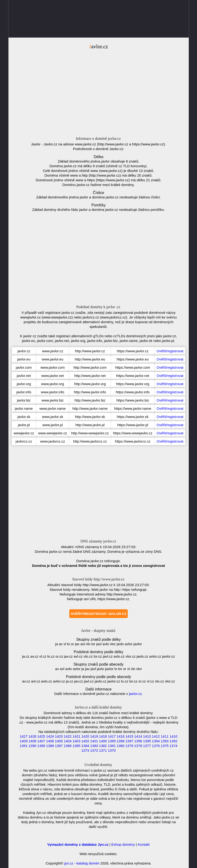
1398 (121, 741)
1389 (41, 746)
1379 (129, 746)
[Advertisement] (99, 91)
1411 (164, 736)
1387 (59, 746)
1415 (129, 736)
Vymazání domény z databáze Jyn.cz (78, 844)
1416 (121, 736)
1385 (76, 746)
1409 (24, 741)
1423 (59, 736)
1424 (50, 736)
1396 (138, 741)
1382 (103, 746)
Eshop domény (123, 844)
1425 (41, 736)
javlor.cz (135, 694)
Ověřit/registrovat (170, 351)
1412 (156, 736)
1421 (76, 736)
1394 (156, 741)
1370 (112, 750)
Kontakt (144, 844)
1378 (138, 746)
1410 (173, 736)
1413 (147, 736)
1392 (173, 741)
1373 (85, 750)
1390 (32, 746)
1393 (164, 741)
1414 (138, 736)
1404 (68, 741)
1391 (24, 746)
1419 (94, 736)
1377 (147, 746)
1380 (121, 746)
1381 (112, 746)
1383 (94, 746)
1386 (68, 746)
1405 (59, 741)
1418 (103, 736)
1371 (103, 750)
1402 (85, 741)
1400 (103, 741)
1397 (129, 741)
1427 (24, 736)
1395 (147, 741)
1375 (164, 746)
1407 (41, 741)
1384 (85, 746)
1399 (112, 741)
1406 (50, 741)
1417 (112, 736)
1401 (94, 741)
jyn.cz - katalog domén (82, 863)
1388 (50, 746)
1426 (32, 736)
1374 (173, 746)
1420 (85, 736)
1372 (94, 750)
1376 (156, 746)
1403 (76, 741)
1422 (68, 736)
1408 (32, 741)
